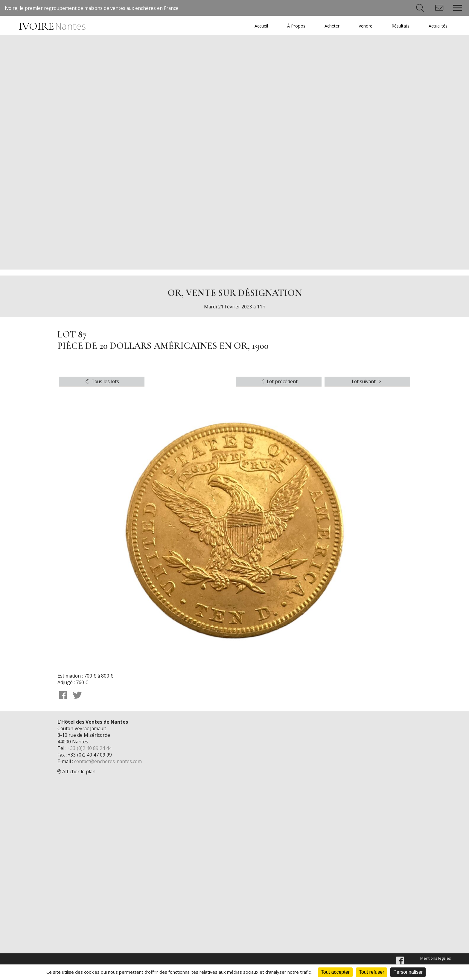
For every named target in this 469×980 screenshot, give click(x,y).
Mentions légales (436, 961)
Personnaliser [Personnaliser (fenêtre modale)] (408, 972)
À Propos (293, 26)
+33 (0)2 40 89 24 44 (90, 751)
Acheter (329, 26)
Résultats (399, 26)
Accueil (258, 26)
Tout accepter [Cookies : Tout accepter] (335, 972)
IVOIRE (53, 26)
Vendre (364, 26)
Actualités (437, 26)
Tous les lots (102, 384)
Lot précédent (279, 384)
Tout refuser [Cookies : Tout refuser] (371, 972)
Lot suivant (367, 384)
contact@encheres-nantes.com (109, 764)
